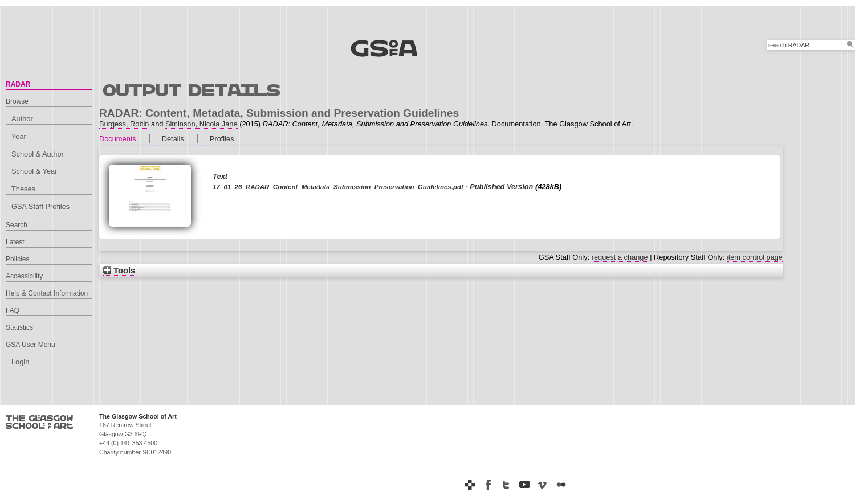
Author (22, 119)
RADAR (18, 84)
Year (19, 136)
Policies (17, 259)
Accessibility (24, 276)
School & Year (34, 171)
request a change (620, 257)
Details (173, 139)
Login (20, 362)
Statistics (19, 327)
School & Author (38, 154)
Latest (15, 242)
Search (17, 225)
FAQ (13, 310)
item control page (755, 257)
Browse (17, 101)
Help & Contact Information (47, 293)
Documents (118, 139)
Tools (119, 271)
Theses (23, 189)
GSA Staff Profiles (40, 206)
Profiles (222, 139)
